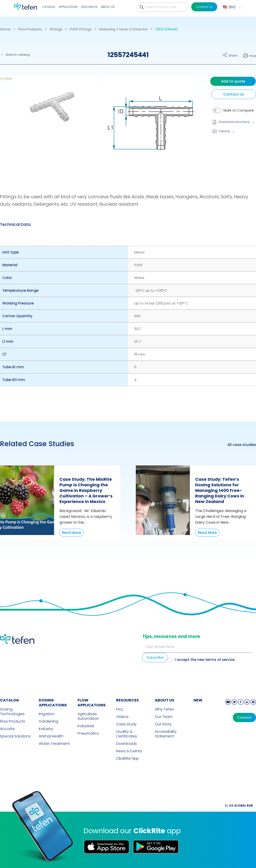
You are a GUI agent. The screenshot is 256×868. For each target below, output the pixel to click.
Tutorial (224, 131)
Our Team (164, 717)
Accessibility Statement (166, 734)
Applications (68, 7)
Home (5, 29)
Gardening (49, 721)
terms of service (220, 660)
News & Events (129, 751)
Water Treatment (54, 744)
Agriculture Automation (88, 716)
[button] (53, 126)
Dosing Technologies (12, 712)
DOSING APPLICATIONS (53, 703)
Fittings (56, 29)
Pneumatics (88, 733)
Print (253, 56)
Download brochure (234, 122)
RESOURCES (127, 700)
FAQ (120, 709)
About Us (108, 7)
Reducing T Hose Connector (124, 29)
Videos (122, 717)
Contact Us (204, 7)
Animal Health (51, 736)
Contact (244, 717)
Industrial (86, 726)
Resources (89, 7)
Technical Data (15, 224)
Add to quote (233, 81)
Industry (46, 729)
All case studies (242, 445)
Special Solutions (15, 736)
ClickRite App (128, 759)
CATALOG (10, 700)
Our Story (163, 724)
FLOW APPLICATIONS (92, 703)
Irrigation (47, 714)
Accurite (7, 729)
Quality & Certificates (126, 734)
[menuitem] (231, 7)
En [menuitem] (232, 7)
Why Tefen (164, 709)
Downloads (126, 744)
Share (233, 56)
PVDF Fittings (81, 29)
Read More (71, 533)
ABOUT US (165, 700)
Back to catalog (18, 55)
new (198, 700)
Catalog (49, 7)
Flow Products (30, 29)
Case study (126, 724)
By (239, 806)
